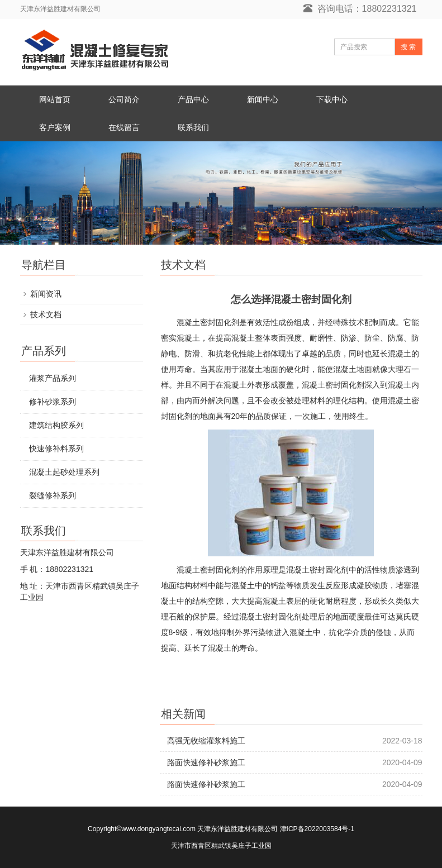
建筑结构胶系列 (56, 425)
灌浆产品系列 (53, 378)
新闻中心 (263, 99)
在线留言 (124, 127)
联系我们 (193, 127)
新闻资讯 (46, 294)
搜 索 (408, 47)
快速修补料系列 (56, 449)
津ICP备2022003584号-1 (317, 829)
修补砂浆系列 (53, 402)
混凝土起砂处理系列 (64, 472)
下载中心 (332, 99)
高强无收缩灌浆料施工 (206, 741)
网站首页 (55, 99)
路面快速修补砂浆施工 (206, 762)
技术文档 (46, 314)
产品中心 (193, 99)
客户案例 (55, 127)
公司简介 (124, 99)
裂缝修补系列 (53, 495)
